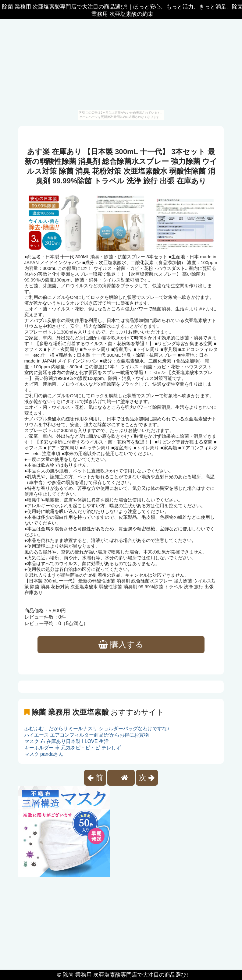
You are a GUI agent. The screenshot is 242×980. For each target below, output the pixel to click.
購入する (121, 645)
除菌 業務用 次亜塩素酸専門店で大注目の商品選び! (125, 975)
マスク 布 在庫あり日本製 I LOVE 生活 (67, 741)
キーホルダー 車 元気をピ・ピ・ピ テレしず (73, 748)
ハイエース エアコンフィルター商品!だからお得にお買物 (87, 735)
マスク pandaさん (44, 754)
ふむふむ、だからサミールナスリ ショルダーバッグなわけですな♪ (97, 729)
